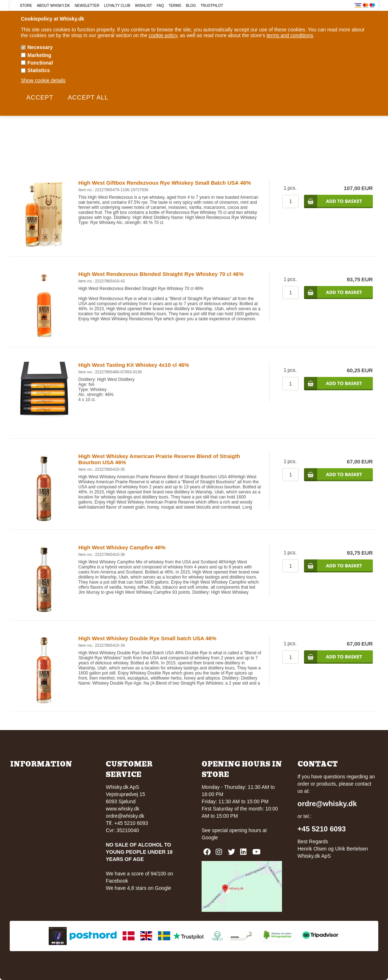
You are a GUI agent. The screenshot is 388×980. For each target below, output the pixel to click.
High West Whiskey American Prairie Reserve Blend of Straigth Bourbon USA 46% (159, 459)
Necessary (40, 47)
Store (26, 6)
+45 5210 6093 (322, 829)
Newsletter (87, 6)
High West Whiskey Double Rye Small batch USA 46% (147, 638)
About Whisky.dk (53, 6)
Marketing (39, 55)
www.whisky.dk (122, 809)
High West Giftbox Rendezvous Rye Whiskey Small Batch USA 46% (164, 183)
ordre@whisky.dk (125, 816)
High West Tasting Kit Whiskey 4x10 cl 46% (134, 365)
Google (210, 838)
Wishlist (143, 6)
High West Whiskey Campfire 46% (122, 547)
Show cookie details (43, 80)
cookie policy (163, 35)
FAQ (160, 6)
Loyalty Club (117, 6)
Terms (175, 6)
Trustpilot (212, 6)
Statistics (39, 70)
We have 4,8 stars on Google (138, 888)
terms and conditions (290, 35)
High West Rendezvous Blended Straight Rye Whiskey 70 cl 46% (161, 274)
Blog (191, 6)
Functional (40, 63)
